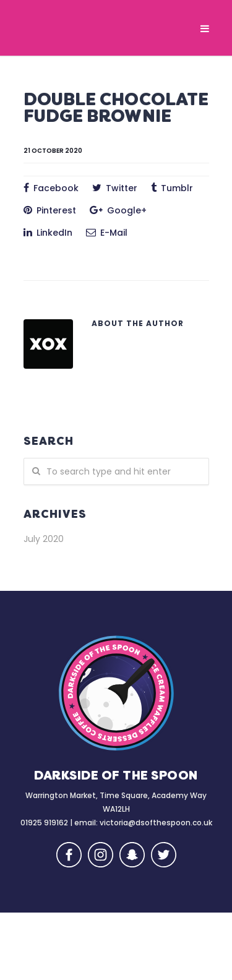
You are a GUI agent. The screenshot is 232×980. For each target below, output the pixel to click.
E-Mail (107, 233)
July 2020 (44, 539)
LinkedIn (48, 233)
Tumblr (172, 188)
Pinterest (50, 210)
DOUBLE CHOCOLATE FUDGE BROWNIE (116, 109)
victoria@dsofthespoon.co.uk (156, 823)
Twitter (115, 188)
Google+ (118, 210)
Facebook (51, 188)
